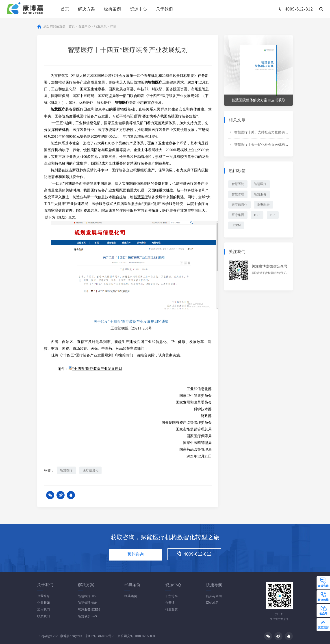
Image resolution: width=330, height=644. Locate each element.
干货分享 (172, 596)
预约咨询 (136, 554)
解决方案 (87, 9)
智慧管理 (238, 195)
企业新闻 (43, 603)
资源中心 (139, 9)
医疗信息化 (91, 471)
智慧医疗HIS (87, 596)
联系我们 (43, 616)
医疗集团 (238, 215)
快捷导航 (214, 585)
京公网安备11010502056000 (136, 636)
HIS (273, 215)
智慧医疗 (141, 197)
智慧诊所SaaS (87, 616)
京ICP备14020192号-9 (100, 636)
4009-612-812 (194, 554)
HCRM (236, 226)
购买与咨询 (214, 596)
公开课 (170, 603)
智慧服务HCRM (89, 610)
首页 (65, 9)
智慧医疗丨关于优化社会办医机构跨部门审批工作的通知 (276, 145)
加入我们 (43, 610)
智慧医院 (238, 184)
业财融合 (264, 205)
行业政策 (100, 27)
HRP (257, 215)
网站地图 (212, 603)
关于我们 (165, 9)
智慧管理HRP (87, 603)
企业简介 (43, 596)
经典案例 (113, 9)
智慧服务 (261, 195)
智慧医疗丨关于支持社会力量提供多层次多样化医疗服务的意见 (281, 133)
